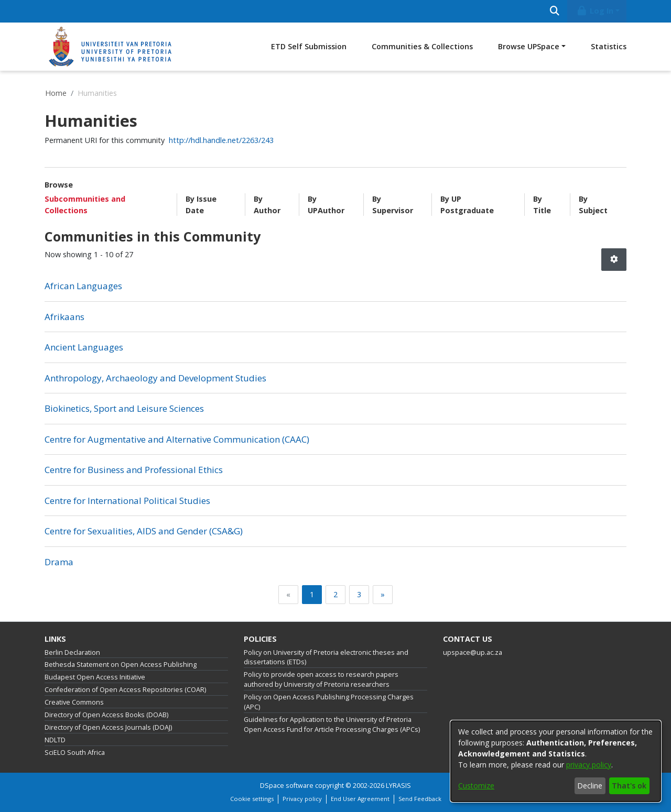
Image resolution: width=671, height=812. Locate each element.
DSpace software (287, 786)
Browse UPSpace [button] (529, 46)
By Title (542, 205)
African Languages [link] (83, 286)
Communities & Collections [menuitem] (422, 46)
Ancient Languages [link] (84, 347)
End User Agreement (360, 799)
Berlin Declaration (72, 652)
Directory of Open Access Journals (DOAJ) (108, 727)
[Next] (383, 595)
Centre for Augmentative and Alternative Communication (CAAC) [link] (177, 439)
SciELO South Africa (75, 753)
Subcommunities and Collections (85, 205)
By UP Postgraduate (467, 205)
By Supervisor (393, 205)
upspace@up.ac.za (473, 652)
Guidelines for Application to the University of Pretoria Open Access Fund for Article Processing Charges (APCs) (332, 725)
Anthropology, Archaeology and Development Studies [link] (155, 378)
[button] (614, 260)
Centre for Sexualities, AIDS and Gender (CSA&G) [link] (144, 531)
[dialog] (556, 761)
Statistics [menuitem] (609, 46)
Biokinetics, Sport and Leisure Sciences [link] (124, 408)
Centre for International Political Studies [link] (127, 501)
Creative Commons (74, 702)
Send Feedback (420, 799)
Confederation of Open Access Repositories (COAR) (125, 690)
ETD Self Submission (309, 46)
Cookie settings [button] (252, 799)
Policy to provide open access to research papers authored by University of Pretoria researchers (321, 679)
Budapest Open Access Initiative (95, 677)
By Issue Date (201, 205)
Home (56, 93)
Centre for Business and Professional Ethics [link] (134, 470)
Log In (595, 11)
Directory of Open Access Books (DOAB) (106, 715)
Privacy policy (302, 799)
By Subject (593, 205)
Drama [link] (59, 562)
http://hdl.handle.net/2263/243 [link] (221, 140)
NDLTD (55, 740)
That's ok (629, 786)
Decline (590, 786)
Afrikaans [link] (64, 317)
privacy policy (589, 765)
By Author (267, 205)
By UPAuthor (326, 205)
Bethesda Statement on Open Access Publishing (121, 665)
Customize (476, 786)
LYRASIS (398, 786)
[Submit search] (554, 11)
